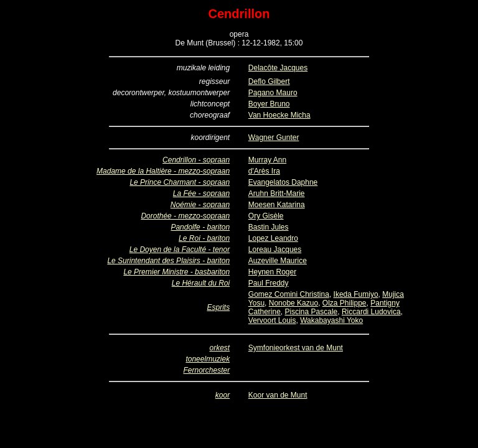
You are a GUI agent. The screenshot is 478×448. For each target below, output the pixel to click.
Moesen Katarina (277, 205)
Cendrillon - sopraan (196, 160)
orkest (219, 348)
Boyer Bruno (269, 104)
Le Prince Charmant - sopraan (180, 182)
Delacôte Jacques (278, 68)
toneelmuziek (208, 359)
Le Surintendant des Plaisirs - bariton (168, 261)
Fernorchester (206, 370)
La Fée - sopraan (201, 194)
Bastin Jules (269, 227)
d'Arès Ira (264, 171)
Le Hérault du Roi (201, 283)
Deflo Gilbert (269, 82)
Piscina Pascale (312, 312)
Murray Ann (267, 160)
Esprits (218, 307)
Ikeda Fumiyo (356, 294)
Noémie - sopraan (200, 205)
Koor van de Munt (278, 395)
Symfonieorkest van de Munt (296, 348)
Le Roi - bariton (204, 238)
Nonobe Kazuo (293, 303)
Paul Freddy (269, 283)
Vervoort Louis (272, 320)
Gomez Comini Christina (289, 294)
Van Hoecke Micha (279, 115)
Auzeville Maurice (278, 261)
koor (223, 395)
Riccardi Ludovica (371, 312)
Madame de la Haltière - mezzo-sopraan (163, 171)
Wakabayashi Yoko (331, 320)
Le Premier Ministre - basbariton (176, 272)
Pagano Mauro (273, 93)
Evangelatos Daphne (283, 182)
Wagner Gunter (274, 138)
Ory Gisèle (266, 216)
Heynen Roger (272, 272)
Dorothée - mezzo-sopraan (185, 216)
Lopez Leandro (273, 238)
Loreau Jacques (275, 250)
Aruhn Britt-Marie (277, 194)
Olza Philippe (344, 303)
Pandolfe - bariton (200, 227)
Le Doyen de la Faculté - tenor (180, 250)
